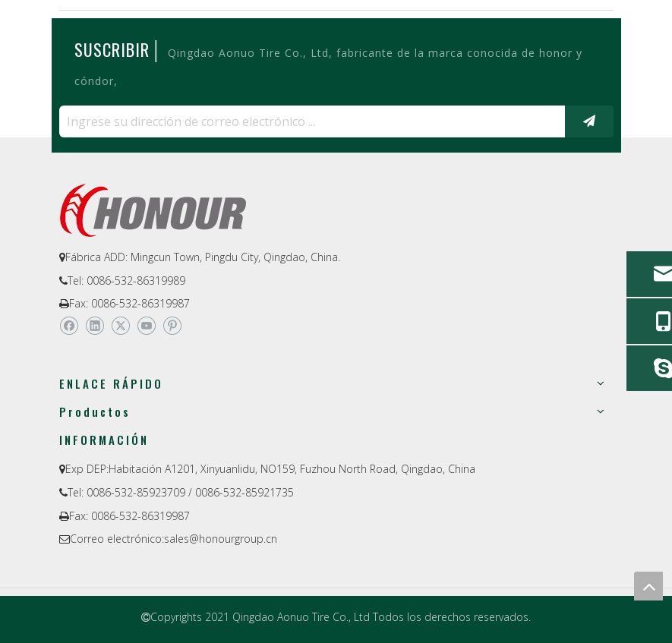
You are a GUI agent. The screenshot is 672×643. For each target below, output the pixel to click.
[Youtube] (146, 326)
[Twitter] (120, 326)
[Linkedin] (95, 326)
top (648, 586)
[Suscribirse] (589, 121)
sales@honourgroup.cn (221, 539)
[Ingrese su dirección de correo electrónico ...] (308, 121)
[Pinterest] (172, 326)
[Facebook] (69, 326)
